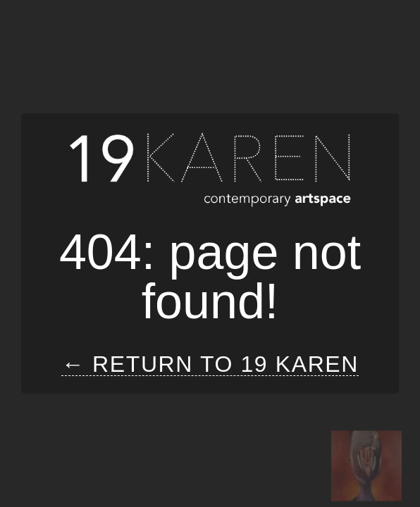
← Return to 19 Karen (210, 364)
